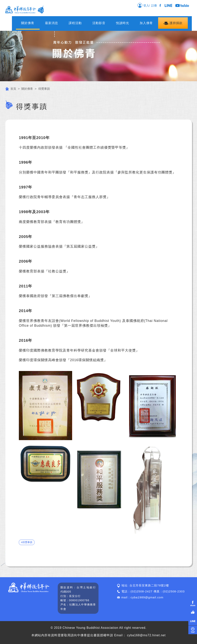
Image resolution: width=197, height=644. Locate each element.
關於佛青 (28, 23)
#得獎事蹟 (27, 542)
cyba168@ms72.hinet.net (146, 635)
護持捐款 (173, 23)
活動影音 (99, 23)
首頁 (11, 89)
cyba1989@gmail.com (147, 597)
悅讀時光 (123, 23)
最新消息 (52, 23)
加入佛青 (146, 23)
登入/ (144, 5)
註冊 (155, 5)
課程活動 (75, 23)
